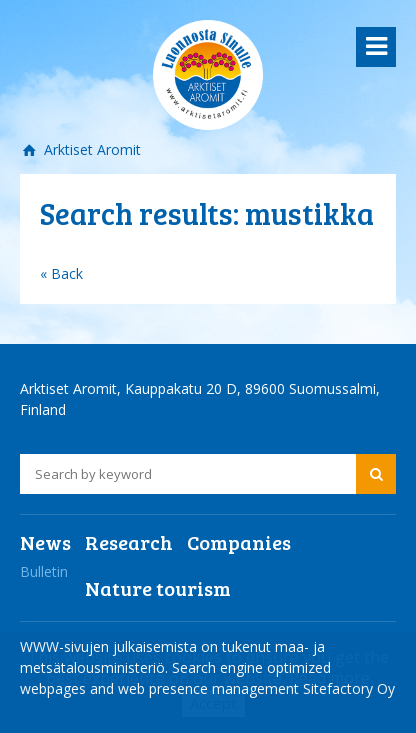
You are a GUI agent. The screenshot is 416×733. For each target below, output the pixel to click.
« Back (61, 273)
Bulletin (44, 571)
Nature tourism (158, 588)
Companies (239, 542)
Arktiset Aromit (90, 149)
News (45, 542)
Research (129, 542)
